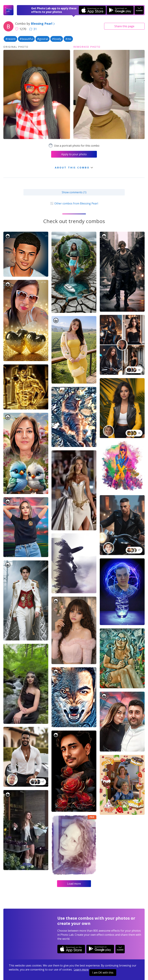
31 (33, 29)
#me (68, 39)
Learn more (81, 970)
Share (124, 26)
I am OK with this (103, 973)
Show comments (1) (74, 192)
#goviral (43, 39)
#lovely (57, 39)
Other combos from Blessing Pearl (74, 203)
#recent (10, 39)
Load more (74, 884)
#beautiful (26, 39)
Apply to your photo (74, 154)
